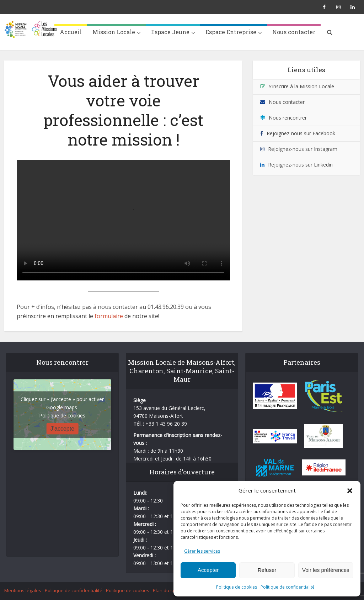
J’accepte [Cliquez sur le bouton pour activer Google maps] (63, 429)
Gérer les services (202, 551)
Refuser (267, 570)
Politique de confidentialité (288, 587)
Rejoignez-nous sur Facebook (301, 133)
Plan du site (165, 590)
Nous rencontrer (288, 118)
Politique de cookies (237, 587)
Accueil (71, 32)
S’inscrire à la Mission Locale (301, 86)
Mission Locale (114, 32)
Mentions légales (23, 590)
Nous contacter (294, 32)
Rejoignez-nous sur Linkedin (300, 165)
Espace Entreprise (231, 32)
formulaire (109, 316)
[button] (350, 491)
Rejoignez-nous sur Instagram (303, 149)
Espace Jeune (170, 32)
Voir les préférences (326, 570)
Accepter (208, 570)
